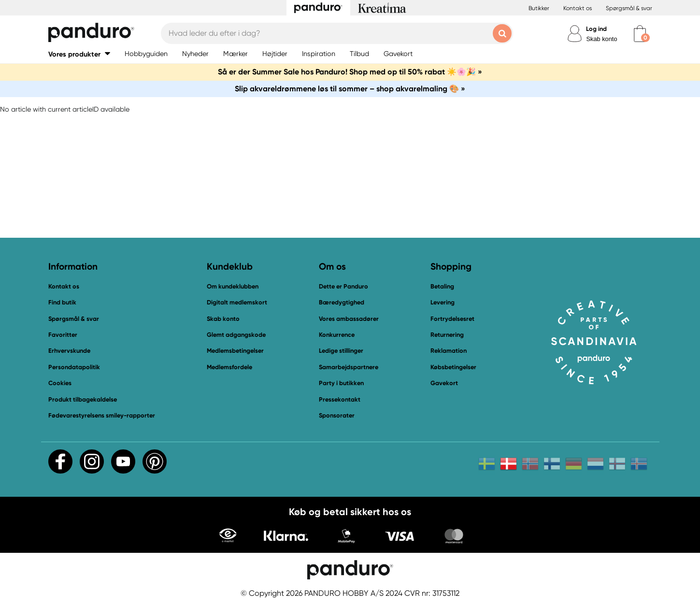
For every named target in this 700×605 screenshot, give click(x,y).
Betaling (442, 286)
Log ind (596, 29)
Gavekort (444, 383)
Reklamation (449, 351)
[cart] (640, 34)
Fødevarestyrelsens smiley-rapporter (102, 415)
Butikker (539, 8)
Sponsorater (337, 415)
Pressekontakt (340, 399)
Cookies (60, 383)
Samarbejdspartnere (349, 367)
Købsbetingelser (453, 367)
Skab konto (601, 39)
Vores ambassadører (349, 319)
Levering (443, 302)
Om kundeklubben (233, 286)
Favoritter (63, 335)
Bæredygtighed (342, 302)
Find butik (62, 302)
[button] (79, 54)
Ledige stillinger (341, 351)
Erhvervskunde (69, 351)
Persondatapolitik (74, 367)
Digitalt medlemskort (237, 302)
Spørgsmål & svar (629, 8)
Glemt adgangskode (236, 335)
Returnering (447, 335)
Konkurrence (337, 335)
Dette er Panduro (343, 286)
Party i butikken (341, 383)
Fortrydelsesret (452, 319)
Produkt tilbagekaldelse (83, 399)
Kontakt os (578, 8)
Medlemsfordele (229, 367)
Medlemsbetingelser (235, 351)
